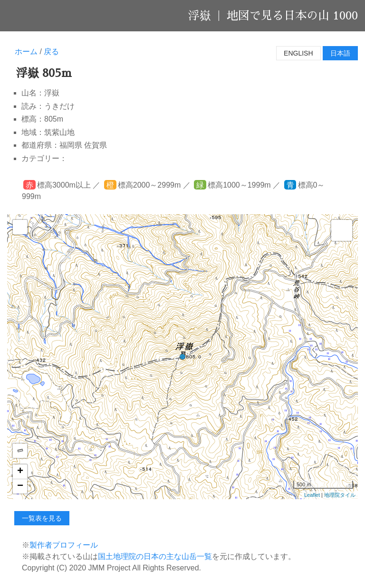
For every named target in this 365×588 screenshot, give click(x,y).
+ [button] (20, 472)
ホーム (26, 52)
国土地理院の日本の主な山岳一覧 (155, 556)
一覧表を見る (42, 518)
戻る (51, 52)
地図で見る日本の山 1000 (292, 16)
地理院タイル (340, 495)
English (298, 53)
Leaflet (312, 495)
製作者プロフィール (64, 545)
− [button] (20, 486)
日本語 (340, 53)
